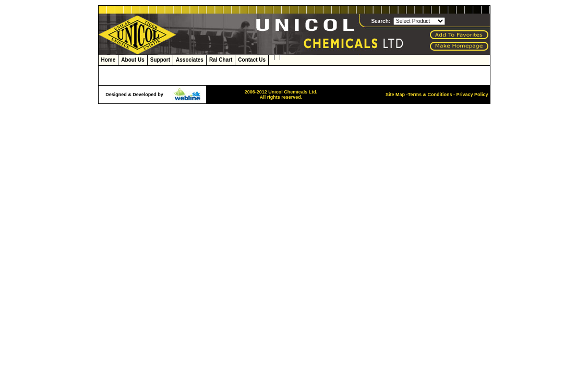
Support (160, 60)
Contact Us (252, 60)
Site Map (395, 95)
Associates (190, 60)
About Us (133, 60)
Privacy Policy (472, 95)
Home (109, 60)
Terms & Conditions (430, 95)
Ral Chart (221, 60)
